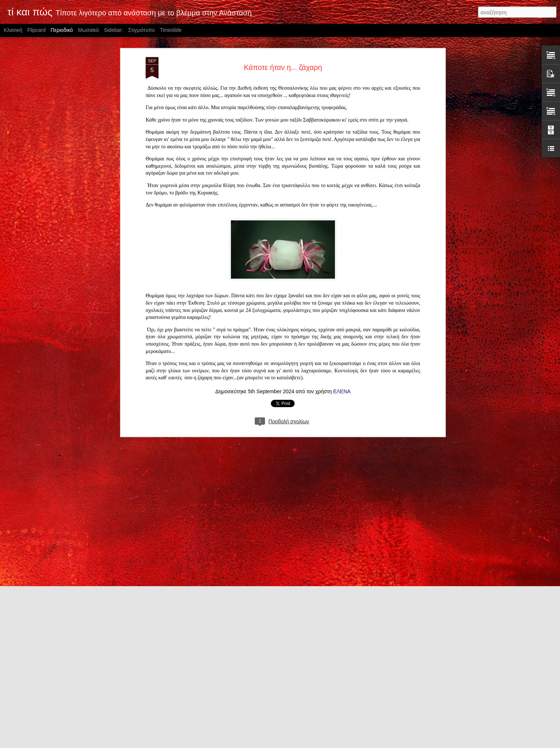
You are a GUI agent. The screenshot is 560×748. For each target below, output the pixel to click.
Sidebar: (113, 30)
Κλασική (13, 30)
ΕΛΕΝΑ (342, 298)
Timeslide (171, 30)
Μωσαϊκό (88, 30)
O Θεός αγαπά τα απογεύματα (246, 657)
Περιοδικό (62, 30)
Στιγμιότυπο (141, 30)
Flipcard (37, 30)
